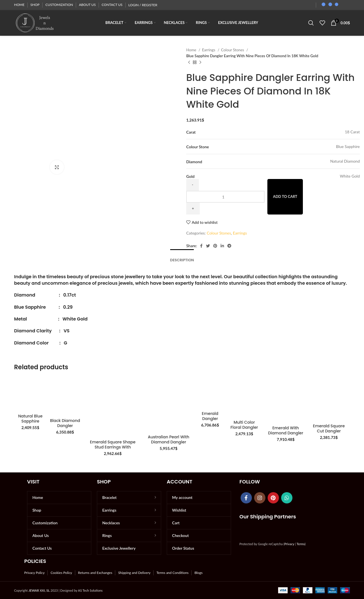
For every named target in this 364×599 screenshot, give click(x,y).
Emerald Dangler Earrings (210, 419)
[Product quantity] (225, 197)
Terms (301, 544)
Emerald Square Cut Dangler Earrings (329, 431)
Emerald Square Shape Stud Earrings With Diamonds (113, 447)
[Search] (311, 23)
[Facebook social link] (201, 246)
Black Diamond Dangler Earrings (65, 426)
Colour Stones (233, 50)
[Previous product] (189, 62)
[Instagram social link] (260, 498)
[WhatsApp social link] (287, 498)
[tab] (182, 257)
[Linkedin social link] (222, 246)
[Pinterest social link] (215, 246)
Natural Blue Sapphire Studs (30, 421)
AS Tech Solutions (90, 590)
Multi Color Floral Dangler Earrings (244, 427)
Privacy (289, 544)
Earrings (209, 50)
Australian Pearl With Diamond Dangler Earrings (169, 442)
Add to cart (285, 196)
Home (192, 50)
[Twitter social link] (208, 246)
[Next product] (200, 62)
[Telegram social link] (229, 246)
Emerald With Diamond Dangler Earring (286, 433)
